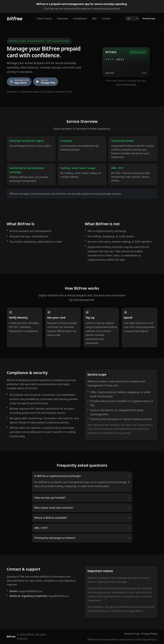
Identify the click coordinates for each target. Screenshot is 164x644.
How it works (44, 18)
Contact (106, 18)
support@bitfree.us (30, 591)
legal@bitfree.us (59, 596)
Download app (149, 18)
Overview (62, 18)
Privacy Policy (149, 634)
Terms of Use (132, 634)
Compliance (80, 18)
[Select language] (132, 19)
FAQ (94, 18)
